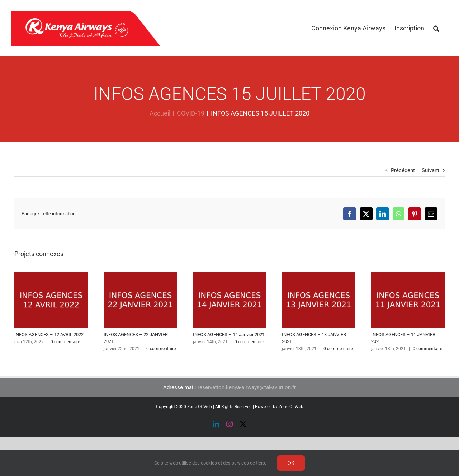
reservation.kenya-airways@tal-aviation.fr (247, 387)
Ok (291, 463)
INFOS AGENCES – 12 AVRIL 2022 (49, 334)
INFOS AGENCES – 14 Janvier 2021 (229, 334)
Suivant (430, 170)
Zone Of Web (291, 407)
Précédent (403, 170)
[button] (436, 28)
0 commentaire (65, 342)
